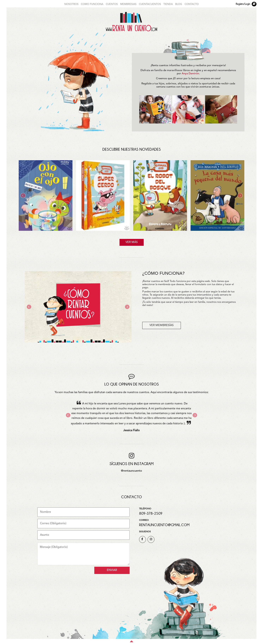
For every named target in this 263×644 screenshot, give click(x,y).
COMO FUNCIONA (92, 4)
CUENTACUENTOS (150, 4)
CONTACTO (192, 4)
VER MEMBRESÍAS (162, 325)
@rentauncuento (131, 471)
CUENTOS (112, 4)
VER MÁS (132, 242)
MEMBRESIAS (128, 4)
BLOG (179, 4)
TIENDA (168, 4)
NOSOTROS (71, 4)
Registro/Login (243, 4)
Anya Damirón (190, 74)
